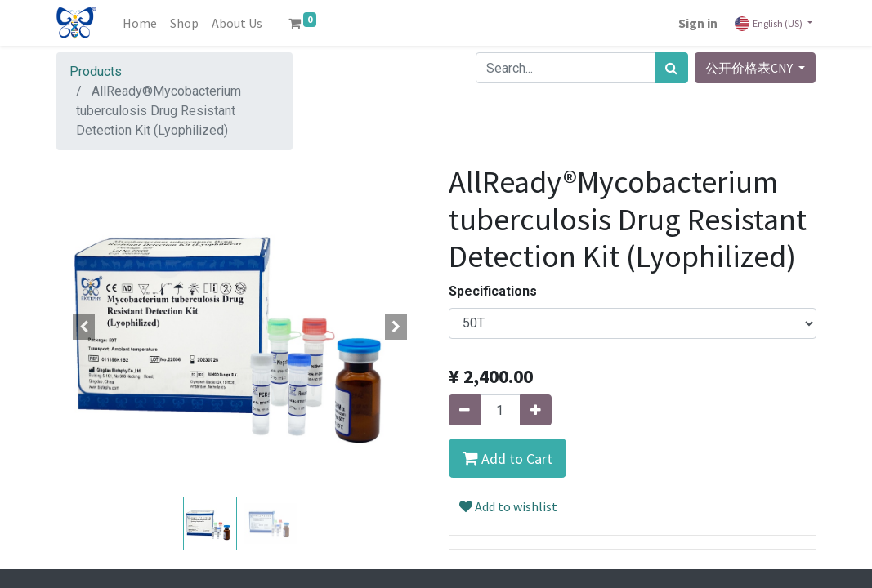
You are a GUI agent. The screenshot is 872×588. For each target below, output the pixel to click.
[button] (84, 327)
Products (96, 71)
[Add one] (536, 410)
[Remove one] (465, 410)
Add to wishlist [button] (508, 506)
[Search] (671, 68)
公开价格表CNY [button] (750, 68)
